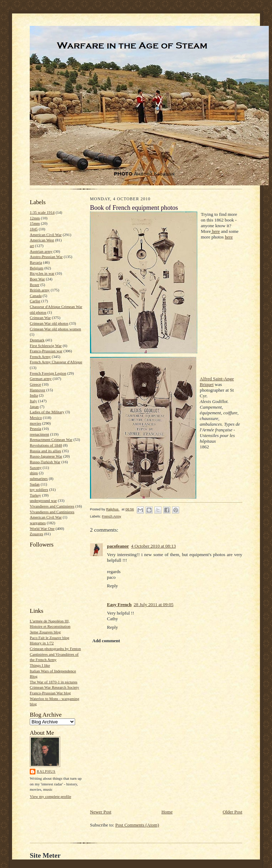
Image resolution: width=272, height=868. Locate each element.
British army (40, 290)
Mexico (36, 418)
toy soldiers (39, 489)
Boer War (37, 279)
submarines (39, 478)
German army (41, 379)
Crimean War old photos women (55, 329)
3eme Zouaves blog (45, 632)
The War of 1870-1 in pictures (53, 682)
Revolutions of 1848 (46, 445)
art (32, 246)
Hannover (38, 390)
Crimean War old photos (49, 323)
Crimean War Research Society (54, 687)
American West (42, 240)
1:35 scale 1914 (42, 212)
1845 (34, 229)
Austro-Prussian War (46, 257)
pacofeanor (118, 546)
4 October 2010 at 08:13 (153, 546)
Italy (33, 401)
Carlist (35, 301)
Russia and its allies (45, 451)
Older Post (233, 812)
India (34, 395)
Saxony (36, 467)
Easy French (119, 604)
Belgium (36, 268)
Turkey (35, 495)
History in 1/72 (42, 643)
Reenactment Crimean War (51, 439)
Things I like (40, 665)
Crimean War (40, 318)
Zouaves (36, 534)
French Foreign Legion (48, 373)
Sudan (35, 484)
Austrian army (41, 251)
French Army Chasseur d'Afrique (56, 362)
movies (35, 423)
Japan (34, 407)
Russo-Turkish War (45, 462)
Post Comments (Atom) (137, 825)
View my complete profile (50, 796)
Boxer (35, 285)
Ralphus (46, 771)
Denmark (37, 340)
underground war (43, 500)
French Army (40, 357)
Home (167, 812)
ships (34, 473)
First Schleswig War (46, 346)
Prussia (35, 429)
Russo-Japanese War (46, 456)
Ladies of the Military (47, 412)
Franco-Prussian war (46, 351)
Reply (112, 586)
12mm (35, 218)
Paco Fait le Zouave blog (50, 638)
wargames (38, 523)
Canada (36, 296)
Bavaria (36, 262)
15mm (35, 223)
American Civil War (46, 235)
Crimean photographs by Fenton (55, 649)
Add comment (106, 641)
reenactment (39, 434)
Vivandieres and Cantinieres (52, 506)
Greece (35, 384)
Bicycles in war (42, 273)
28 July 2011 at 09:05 (153, 604)
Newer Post (101, 812)
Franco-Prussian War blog (50, 693)
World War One (42, 528)
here (215, 231)
